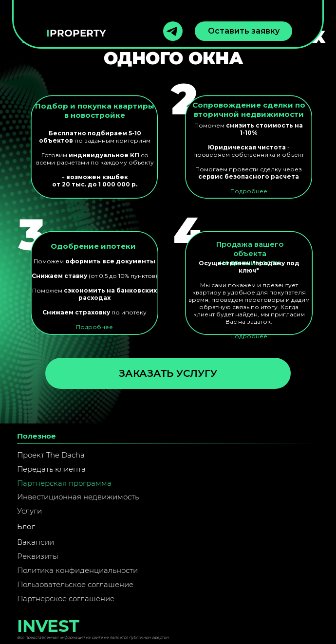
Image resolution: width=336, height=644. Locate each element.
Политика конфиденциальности (77, 570)
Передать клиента (51, 469)
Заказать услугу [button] (168, 373)
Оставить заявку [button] (244, 31)
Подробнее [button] (249, 336)
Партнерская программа (64, 483)
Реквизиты (37, 556)
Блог (26, 526)
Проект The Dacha (51, 455)
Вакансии (36, 542)
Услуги (29, 511)
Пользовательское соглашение (75, 584)
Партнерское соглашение (66, 598)
